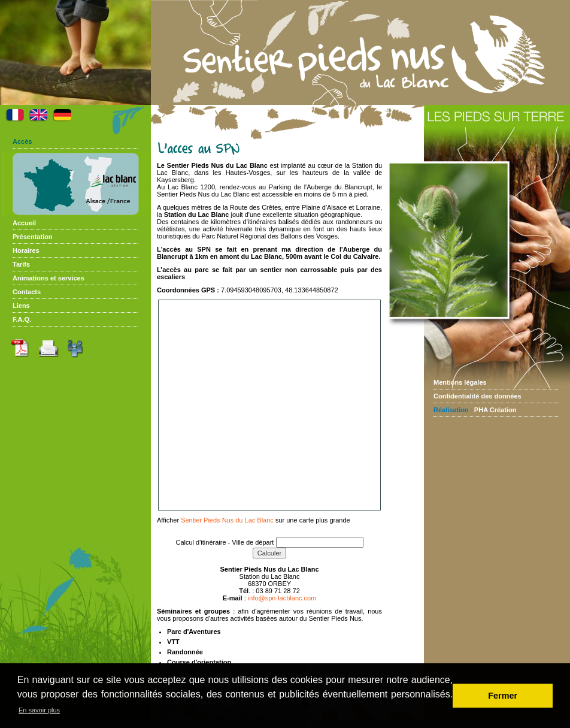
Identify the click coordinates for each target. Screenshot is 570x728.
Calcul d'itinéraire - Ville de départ (225, 542)
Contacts (27, 292)
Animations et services (48, 278)
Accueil (24, 223)
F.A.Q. (22, 319)
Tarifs (21, 264)
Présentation (33, 237)
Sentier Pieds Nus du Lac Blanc (227, 520)
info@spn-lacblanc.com (282, 598)
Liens (21, 306)
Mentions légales (460, 382)
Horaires (26, 250)
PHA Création (495, 410)
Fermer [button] (503, 696)
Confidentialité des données (477, 396)
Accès (22, 141)
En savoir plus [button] (39, 710)
